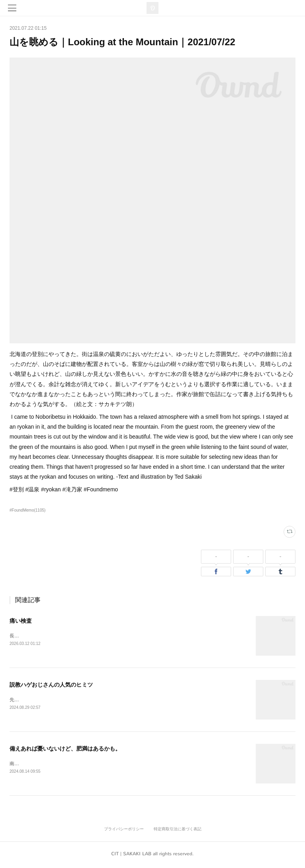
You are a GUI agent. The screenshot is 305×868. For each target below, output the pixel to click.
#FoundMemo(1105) (28, 510)
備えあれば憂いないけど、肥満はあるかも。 (65, 749)
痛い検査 (21, 621)
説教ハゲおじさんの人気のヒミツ (51, 685)
